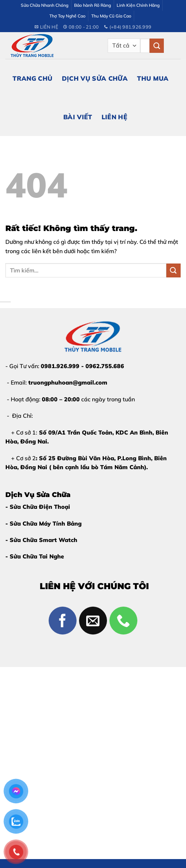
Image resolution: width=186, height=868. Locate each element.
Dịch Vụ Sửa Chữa (95, 78)
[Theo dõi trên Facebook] (63, 621)
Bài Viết (78, 117)
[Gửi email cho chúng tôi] (93, 621)
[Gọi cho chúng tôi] (123, 621)
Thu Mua (153, 78)
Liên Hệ (114, 117)
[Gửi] (157, 46)
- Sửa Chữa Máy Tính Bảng (43, 523)
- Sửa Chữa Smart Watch (41, 540)
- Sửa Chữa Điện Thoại (38, 507)
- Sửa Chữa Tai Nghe (35, 556)
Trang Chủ (32, 78)
